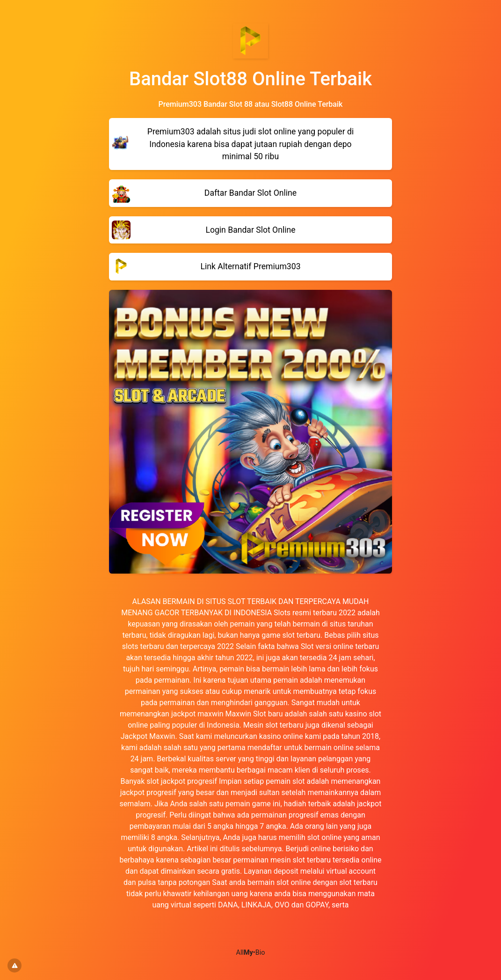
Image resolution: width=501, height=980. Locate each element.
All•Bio (251, 953)
